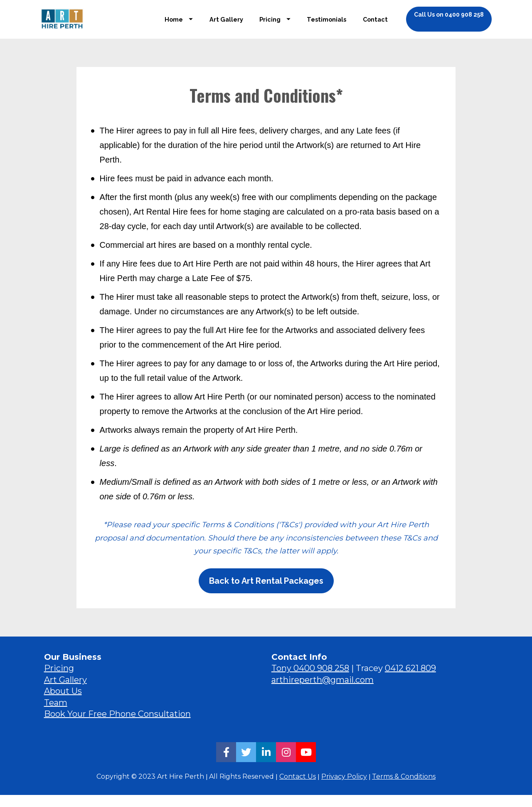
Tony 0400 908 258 (310, 680)
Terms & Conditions (404, 788)
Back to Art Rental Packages (266, 593)
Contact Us (298, 788)
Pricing (275, 25)
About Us (63, 703)
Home (179, 25)
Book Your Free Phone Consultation (117, 726)
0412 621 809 (410, 680)
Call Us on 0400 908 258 (449, 21)
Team (56, 715)
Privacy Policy (344, 788)
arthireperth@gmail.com (323, 692)
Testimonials (326, 25)
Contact (375, 25)
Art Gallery (226, 25)
